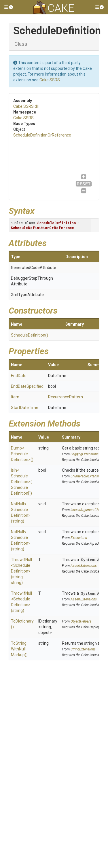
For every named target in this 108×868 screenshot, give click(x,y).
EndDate (19, 376)
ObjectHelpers (81, 621)
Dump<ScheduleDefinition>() (22, 454)
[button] (9, 7)
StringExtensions (83, 649)
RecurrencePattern (66, 397)
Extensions (79, 538)
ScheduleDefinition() (30, 335)
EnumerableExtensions (87, 476)
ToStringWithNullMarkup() (19, 649)
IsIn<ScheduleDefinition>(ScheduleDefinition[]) (21, 482)
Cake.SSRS (50, 80)
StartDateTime (25, 408)
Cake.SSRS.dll (26, 106)
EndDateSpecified (27, 386)
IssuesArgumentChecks (88, 510)
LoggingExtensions (85, 454)
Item (15, 397)
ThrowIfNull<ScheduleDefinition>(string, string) (21, 571)
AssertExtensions (84, 566)
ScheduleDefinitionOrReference (42, 135)
